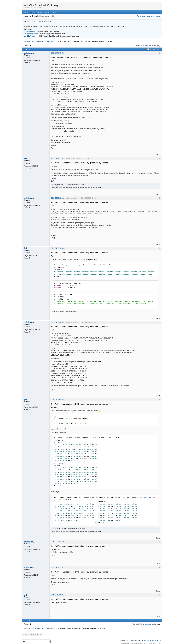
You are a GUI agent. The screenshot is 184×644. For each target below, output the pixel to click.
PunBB (131, 640)
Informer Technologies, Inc (153, 640)
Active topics (141, 16)
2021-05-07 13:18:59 (58, 158)
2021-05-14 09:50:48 (58, 400)
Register (47, 12)
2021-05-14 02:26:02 (58, 322)
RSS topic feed (155, 49)
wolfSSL (54, 41)
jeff (25, 158)
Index (26, 12)
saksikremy (29, 53)
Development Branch (31, 34)
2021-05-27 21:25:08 (58, 595)
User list (33, 12)
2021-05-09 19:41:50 (58, 198)
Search (40, 12)
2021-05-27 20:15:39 (58, 568)
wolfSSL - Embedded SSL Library (41, 5)
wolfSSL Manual (30, 36)
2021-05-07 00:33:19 (58, 53)
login (141, 46)
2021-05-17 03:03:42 (58, 542)
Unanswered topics (153, 16)
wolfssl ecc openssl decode (32, 634)
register (147, 46)
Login (54, 12)
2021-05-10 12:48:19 (58, 248)
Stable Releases (30, 31)
